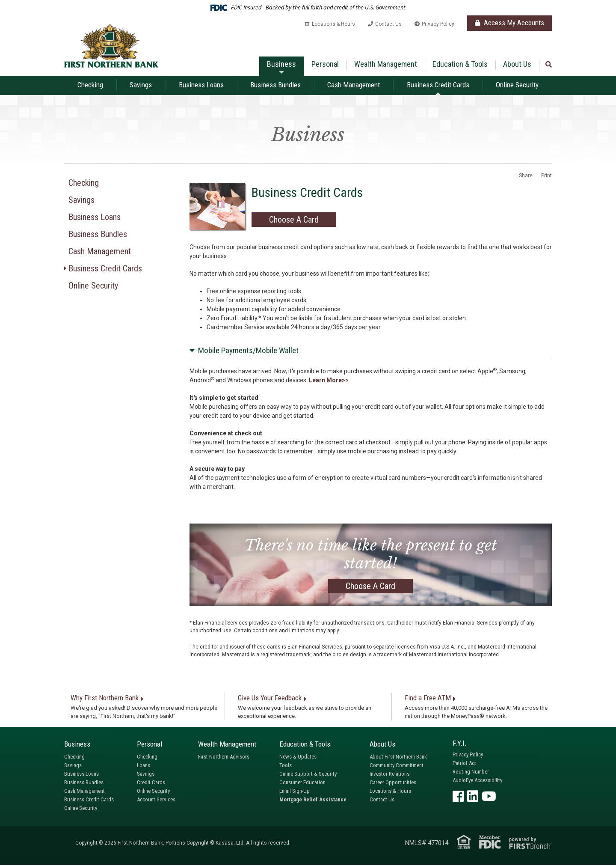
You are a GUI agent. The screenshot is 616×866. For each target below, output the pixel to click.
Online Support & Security (308, 775)
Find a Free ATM (428, 699)
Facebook (458, 797)
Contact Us (388, 24)
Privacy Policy (438, 24)
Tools (286, 766)
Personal (325, 64)
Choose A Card (294, 220)
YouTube (489, 797)
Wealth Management (386, 64)
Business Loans (201, 85)
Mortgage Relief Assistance (313, 800)
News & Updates (298, 757)
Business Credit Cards (438, 85)
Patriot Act (464, 763)
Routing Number (471, 772)
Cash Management (354, 85)
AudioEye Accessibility (477, 781)
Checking (90, 85)
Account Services (156, 800)
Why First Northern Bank (105, 699)
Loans (144, 766)
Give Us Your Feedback (270, 699)
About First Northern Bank (398, 757)
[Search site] (549, 65)
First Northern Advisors (224, 757)
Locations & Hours (333, 24)
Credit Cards (151, 783)
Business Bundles (275, 85)
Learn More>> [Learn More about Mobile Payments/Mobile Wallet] (329, 381)
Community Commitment (397, 766)
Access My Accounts (509, 23)
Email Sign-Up (295, 792)
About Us (517, 64)
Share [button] (526, 176)
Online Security (517, 85)
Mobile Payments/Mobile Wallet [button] (248, 351)
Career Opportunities (393, 783)
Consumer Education (302, 783)
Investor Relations (389, 775)
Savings (141, 85)
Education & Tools (460, 64)
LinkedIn (473, 797)
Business (281, 64)
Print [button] (546, 176)
